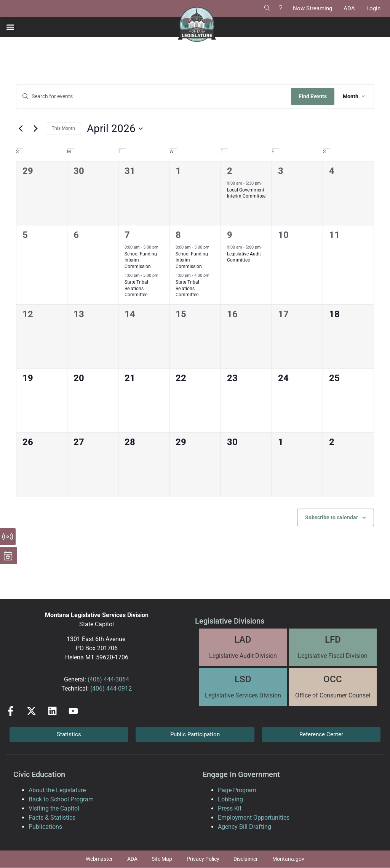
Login (373, 8)
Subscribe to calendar (332, 517)
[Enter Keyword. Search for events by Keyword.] (153, 97)
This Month (63, 128)
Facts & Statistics (52, 818)
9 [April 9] (230, 235)
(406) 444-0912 (111, 688)
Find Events (311, 96)
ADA (349, 8)
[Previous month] (21, 129)
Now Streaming (312, 8)
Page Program (237, 790)
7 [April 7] (127, 235)
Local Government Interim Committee (246, 193)
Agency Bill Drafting (245, 827)
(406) (95, 679)
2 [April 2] (230, 171)
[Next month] (35, 129)
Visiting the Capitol (54, 808)
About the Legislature (57, 790)
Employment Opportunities (254, 818)
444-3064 (116, 679)
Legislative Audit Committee (244, 257)
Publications (45, 827)
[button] (10, 27)
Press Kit (230, 808)
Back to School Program (61, 799)
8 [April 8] (178, 235)
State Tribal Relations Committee (136, 288)
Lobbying (230, 799)
